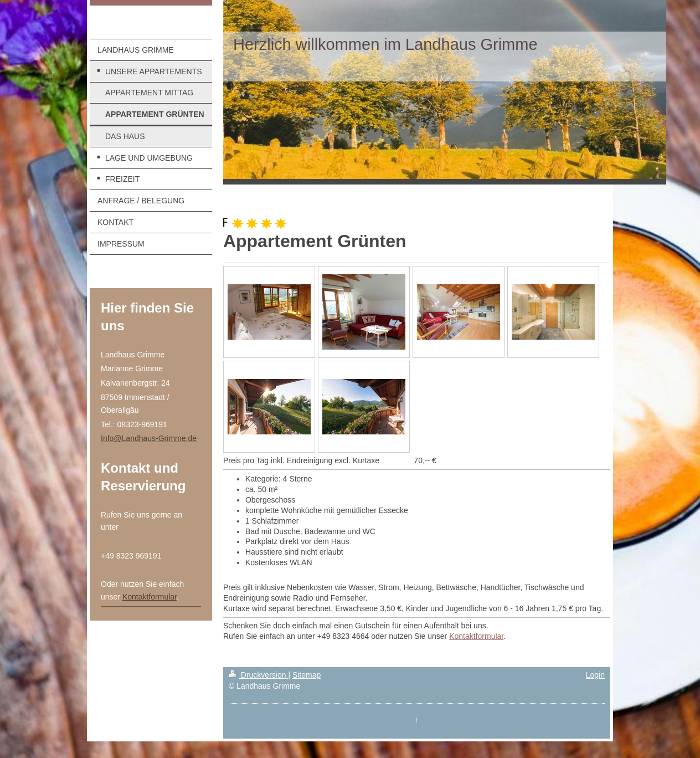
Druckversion (258, 675)
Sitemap (307, 675)
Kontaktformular (150, 597)
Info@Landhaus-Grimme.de (149, 438)
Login (595, 675)
